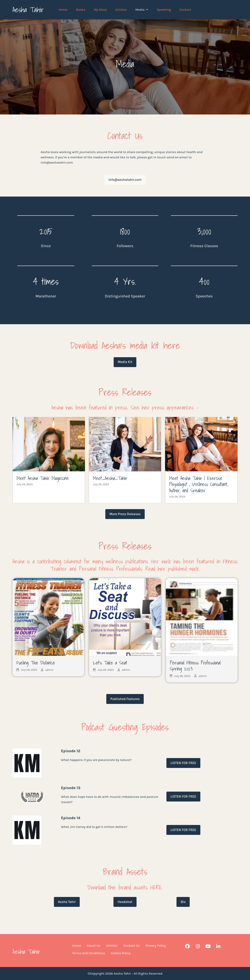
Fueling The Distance (36, 663)
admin (49, 670)
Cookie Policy (121, 953)
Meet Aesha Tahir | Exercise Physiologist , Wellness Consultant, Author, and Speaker (198, 484)
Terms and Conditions (89, 953)
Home (77, 945)
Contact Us (132, 945)
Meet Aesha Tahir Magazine (43, 478)
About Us (93, 945)
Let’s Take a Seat (110, 663)
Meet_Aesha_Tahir (110, 478)
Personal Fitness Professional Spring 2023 (195, 666)
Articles (112, 945)
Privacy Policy (156, 945)
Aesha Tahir (28, 10)
